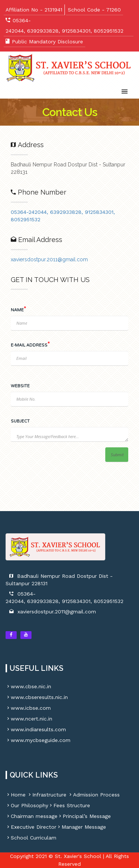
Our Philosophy (27, 805)
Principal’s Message (84, 816)
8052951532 (109, 31)
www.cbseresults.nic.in (37, 697)
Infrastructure (47, 795)
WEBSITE (20, 386)
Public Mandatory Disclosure (47, 42)
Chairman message (32, 816)
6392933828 (43, 31)
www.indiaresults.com (36, 729)
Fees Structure (69, 805)
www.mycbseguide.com (38, 740)
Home (16, 795)
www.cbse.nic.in (28, 686)
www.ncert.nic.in (29, 719)
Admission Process (94, 795)
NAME (17, 310)
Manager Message (81, 827)
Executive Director (31, 827)
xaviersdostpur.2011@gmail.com (57, 612)
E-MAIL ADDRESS (29, 345)
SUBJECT (20, 421)
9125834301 (76, 31)
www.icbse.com (28, 708)
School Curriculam (31, 838)
